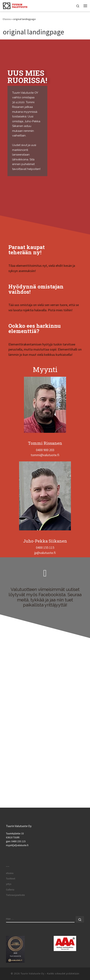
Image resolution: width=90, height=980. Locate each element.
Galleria (10, 890)
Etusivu (7, 19)
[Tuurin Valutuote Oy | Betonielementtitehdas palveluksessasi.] (15, 5)
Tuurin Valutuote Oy (32, 974)
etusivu (10, 873)
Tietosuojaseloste (15, 895)
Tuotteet (11, 879)
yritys (9, 884)
